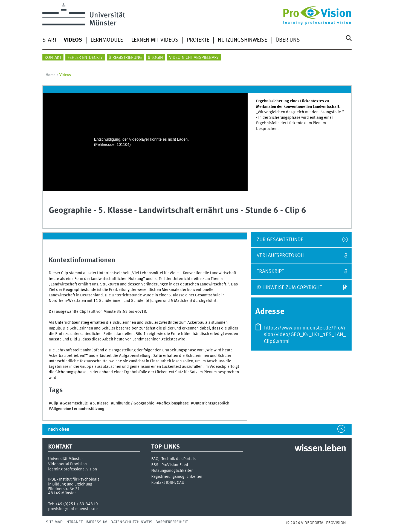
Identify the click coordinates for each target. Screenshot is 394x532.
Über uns (288, 40)
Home (50, 75)
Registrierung (127, 58)
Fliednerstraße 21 (64, 489)
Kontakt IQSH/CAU (168, 483)
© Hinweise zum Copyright (289, 288)
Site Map (54, 522)
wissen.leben (320, 449)
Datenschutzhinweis (131, 522)
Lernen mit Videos (155, 40)
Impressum (97, 522)
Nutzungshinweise (242, 40)
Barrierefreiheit (172, 522)
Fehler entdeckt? (85, 58)
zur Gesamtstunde (280, 240)
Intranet (74, 522)
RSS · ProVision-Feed (170, 465)
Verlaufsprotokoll (281, 256)
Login (157, 58)
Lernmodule (107, 40)
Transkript (270, 271)
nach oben (59, 430)
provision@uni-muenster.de (73, 509)
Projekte (198, 40)
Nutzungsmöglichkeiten (172, 471)
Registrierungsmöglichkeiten (177, 477)
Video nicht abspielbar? (194, 58)
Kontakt (53, 58)
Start (50, 40)
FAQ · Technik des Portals (173, 459)
